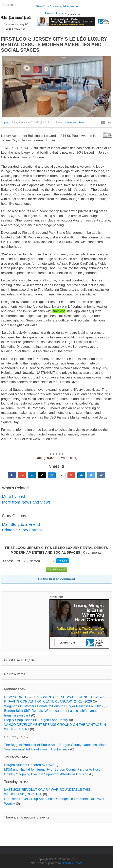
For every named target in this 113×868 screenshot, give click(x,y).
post (6, 122)
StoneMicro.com (72, 863)
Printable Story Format (22, 530)
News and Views (75, 122)
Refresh (63, 561)
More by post (14, 497)
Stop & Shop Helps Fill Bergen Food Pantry (36, 720)
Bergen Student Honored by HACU (30, 765)
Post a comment (56, 569)
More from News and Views (26, 502)
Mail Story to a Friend (21, 524)
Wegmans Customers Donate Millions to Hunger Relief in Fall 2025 (53, 706)
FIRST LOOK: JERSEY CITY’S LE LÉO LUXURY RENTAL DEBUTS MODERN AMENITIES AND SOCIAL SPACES (54, 44)
